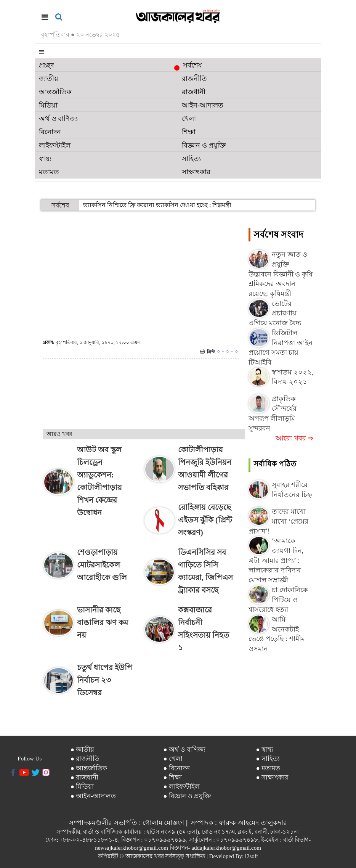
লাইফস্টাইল (55, 145)
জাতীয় (49, 79)
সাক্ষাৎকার (196, 172)
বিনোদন (50, 132)
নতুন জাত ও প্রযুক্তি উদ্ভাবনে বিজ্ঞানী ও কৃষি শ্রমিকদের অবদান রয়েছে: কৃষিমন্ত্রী (281, 274)
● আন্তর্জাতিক (89, 768)
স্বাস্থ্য (45, 159)
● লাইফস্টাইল (181, 787)
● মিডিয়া (82, 787)
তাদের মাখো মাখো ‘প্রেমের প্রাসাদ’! (279, 521)
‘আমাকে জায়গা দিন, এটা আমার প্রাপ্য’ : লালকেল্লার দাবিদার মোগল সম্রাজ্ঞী (276, 560)
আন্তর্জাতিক (55, 92)
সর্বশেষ (190, 66)
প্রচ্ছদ (46, 65)
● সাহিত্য (268, 759)
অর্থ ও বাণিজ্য (58, 119)
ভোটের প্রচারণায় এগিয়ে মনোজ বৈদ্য (275, 313)
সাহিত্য (191, 159)
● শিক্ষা (172, 777)
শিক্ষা (189, 132)
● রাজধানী (85, 777)
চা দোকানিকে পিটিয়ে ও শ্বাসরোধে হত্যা (278, 600)
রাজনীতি (194, 79)
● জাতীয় (83, 750)
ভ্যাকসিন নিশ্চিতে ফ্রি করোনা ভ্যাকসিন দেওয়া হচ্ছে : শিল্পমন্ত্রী (157, 205)
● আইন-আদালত (93, 796)
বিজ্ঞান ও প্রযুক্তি (204, 145)
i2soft (252, 856)
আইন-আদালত (203, 105)
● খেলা (173, 759)
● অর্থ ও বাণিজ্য (184, 750)
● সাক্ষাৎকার (272, 777)
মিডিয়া (48, 105)
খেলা (189, 119)
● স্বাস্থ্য (265, 750)
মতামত (49, 172)
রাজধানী (194, 92)
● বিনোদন (176, 768)
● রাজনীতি (85, 759)
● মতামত (268, 768)
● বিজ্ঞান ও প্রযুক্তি (187, 796)
